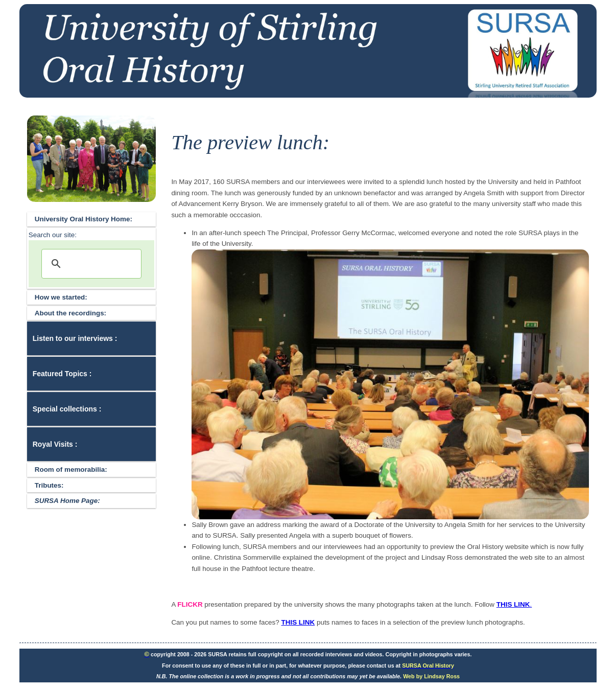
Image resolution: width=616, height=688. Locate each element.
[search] (90, 264)
